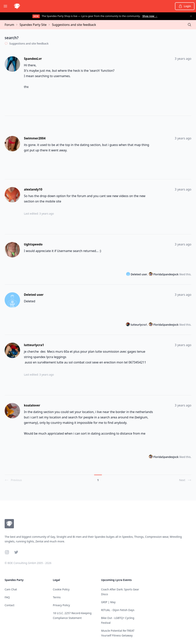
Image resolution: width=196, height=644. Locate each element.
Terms (57, 597)
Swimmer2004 (35, 138)
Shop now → (150, 16)
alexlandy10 (33, 189)
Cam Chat (11, 589)
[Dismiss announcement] (191, 16)
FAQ (7, 597)
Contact (10, 605)
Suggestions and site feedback (74, 25)
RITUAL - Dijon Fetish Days (118, 610)
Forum (9, 25)
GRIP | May (108, 602)
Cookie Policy (61, 589)
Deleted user (34, 295)
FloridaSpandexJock (166, 274)
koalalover (32, 405)
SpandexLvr (33, 59)
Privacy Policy (61, 605)
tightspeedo (33, 244)
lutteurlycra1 (139, 325)
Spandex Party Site (33, 25)
